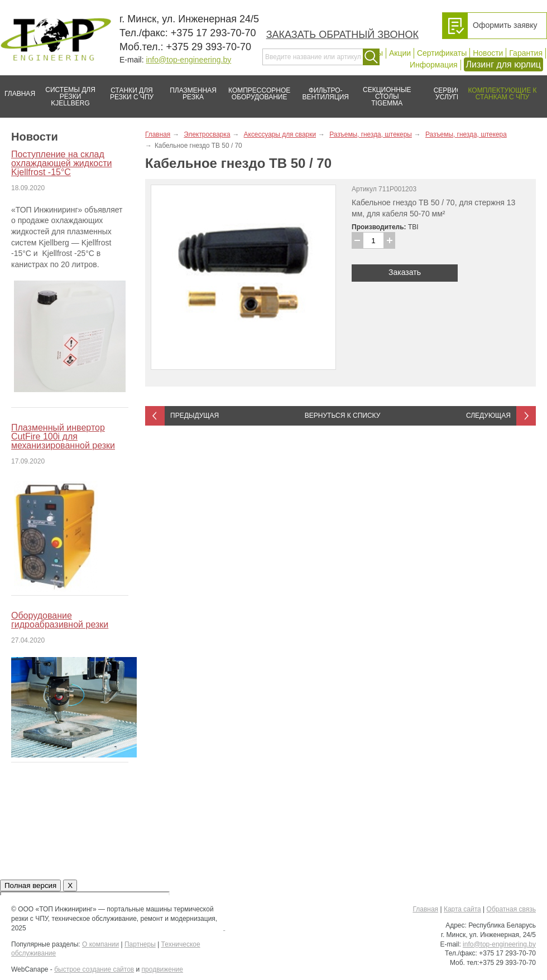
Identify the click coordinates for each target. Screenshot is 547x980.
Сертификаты (442, 53)
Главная (18, 89)
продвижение (162, 969)
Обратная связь (511, 909)
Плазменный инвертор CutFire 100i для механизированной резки (63, 436)
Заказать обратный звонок (342, 35)
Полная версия (30, 885)
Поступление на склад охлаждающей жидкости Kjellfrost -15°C (61, 163)
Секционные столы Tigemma (383, 91)
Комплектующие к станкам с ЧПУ (497, 89)
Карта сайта (462, 909)
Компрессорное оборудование (257, 89)
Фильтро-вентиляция (322, 89)
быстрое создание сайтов (94, 969)
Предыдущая (195, 416)
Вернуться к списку (343, 416)
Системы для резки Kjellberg (68, 91)
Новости (488, 53)
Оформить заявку (505, 25)
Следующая (488, 416)
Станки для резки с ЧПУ (127, 89)
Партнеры (140, 944)
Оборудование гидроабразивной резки (60, 620)
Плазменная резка (189, 89)
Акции (400, 53)
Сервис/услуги (448, 94)
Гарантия (526, 53)
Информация (434, 65)
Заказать (405, 272)
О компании (100, 944)
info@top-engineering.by (188, 60)
